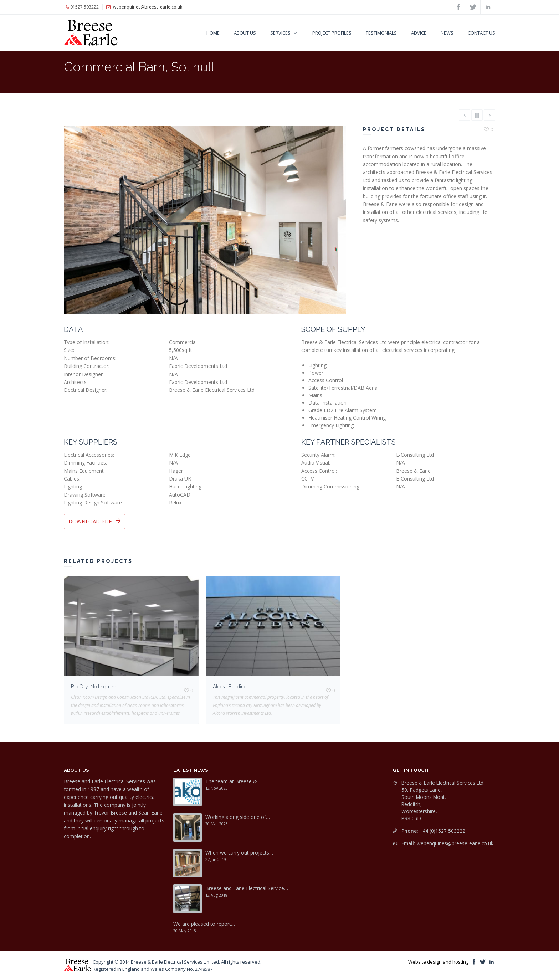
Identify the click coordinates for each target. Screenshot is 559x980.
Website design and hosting (438, 962)
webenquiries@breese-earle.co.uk (455, 843)
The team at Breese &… (233, 781)
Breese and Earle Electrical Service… (247, 888)
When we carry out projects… (239, 853)
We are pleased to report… (204, 924)
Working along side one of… (238, 817)
